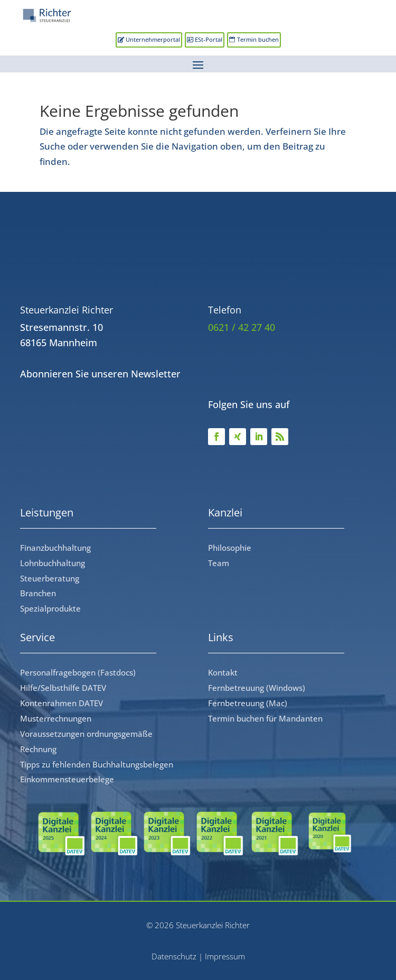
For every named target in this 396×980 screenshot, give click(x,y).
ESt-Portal (209, 39)
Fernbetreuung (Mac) (248, 703)
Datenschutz (174, 956)
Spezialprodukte (50, 608)
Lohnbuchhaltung (53, 563)
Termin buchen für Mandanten (265, 718)
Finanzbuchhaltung (55, 548)
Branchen (38, 593)
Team (219, 563)
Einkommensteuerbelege (67, 779)
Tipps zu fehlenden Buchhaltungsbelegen (97, 764)
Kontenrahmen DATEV (62, 703)
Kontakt (223, 672)
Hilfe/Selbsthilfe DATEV (63, 688)
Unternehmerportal (153, 39)
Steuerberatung (50, 578)
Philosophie (230, 548)
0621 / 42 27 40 (242, 327)
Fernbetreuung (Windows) (257, 688)
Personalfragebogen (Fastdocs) (78, 672)
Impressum (225, 956)
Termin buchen (258, 39)
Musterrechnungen (56, 718)
